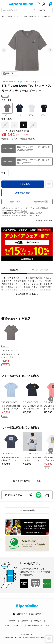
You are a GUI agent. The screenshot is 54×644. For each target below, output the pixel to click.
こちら (25, 211)
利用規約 (38, 621)
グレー (7, 109)
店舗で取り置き (23, 193)
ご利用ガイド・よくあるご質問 (29, 614)
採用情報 (25, 621)
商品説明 (14, 270)
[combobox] (14, 10)
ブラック (44, 109)
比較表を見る (40, 202)
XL (33, 125)
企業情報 (12, 621)
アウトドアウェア (14, 16)
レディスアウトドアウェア (32, 16)
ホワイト (32, 109)
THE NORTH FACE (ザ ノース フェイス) (20, 82)
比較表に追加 (14, 201)
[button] (4, 50)
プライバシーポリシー (13, 625)
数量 (3, 173)
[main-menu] (4, 4)
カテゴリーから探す (27, 510)
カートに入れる (23, 184)
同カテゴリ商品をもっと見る (27, 481)
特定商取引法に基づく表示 (39, 625)
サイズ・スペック (40, 270)
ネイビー (19, 109)
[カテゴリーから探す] (40, 10)
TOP (3, 16)
